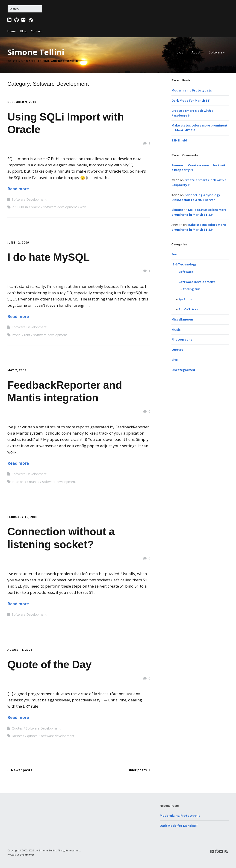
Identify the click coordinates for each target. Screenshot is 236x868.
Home (12, 31)
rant (27, 335)
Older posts (137, 770)
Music (176, 330)
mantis (34, 482)
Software (216, 52)
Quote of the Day (49, 665)
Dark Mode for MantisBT (191, 100)
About (196, 52)
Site (175, 360)
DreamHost (27, 855)
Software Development (29, 199)
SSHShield (179, 140)
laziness (18, 736)
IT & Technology (184, 264)
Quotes (17, 728)
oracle (35, 207)
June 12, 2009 (18, 243)
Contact (36, 31)
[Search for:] (25, 9)
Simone (177, 165)
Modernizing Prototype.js (192, 90)
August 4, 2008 (20, 650)
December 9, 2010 (22, 102)
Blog (23, 31)
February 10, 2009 (22, 517)
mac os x (19, 482)
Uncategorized (183, 370)
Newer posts (22, 770)
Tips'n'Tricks (188, 309)
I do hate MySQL (49, 257)
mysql (17, 335)
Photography (182, 339)
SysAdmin (186, 299)
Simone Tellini (36, 52)
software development (60, 207)
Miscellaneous (183, 319)
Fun (174, 254)
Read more (18, 189)
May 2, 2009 (17, 370)
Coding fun (192, 289)
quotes (32, 736)
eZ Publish (20, 207)
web (83, 207)
